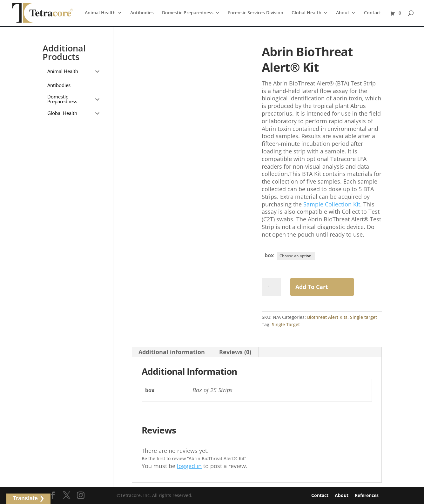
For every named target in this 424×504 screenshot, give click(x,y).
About (343, 13)
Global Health (306, 13)
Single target (363, 317)
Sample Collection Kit (332, 204)
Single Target (286, 324)
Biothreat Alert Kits (327, 317)
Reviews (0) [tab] (235, 352)
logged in (189, 466)
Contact (373, 13)
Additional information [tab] (172, 352)
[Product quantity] (271, 287)
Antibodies (142, 13)
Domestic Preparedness (188, 13)
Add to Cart (312, 286)
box (269, 255)
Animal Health (100, 13)
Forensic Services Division (256, 13)
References (367, 495)
